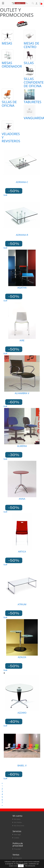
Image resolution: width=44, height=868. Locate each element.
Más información (30, 866)
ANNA (22, 499)
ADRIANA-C (22, 182)
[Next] (2, 805)
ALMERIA (22, 446)
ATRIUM (22, 604)
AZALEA (22, 657)
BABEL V (22, 765)
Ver (5, 195)
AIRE (22, 340)
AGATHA (22, 288)
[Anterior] (2, 783)
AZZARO (22, 713)
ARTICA (22, 552)
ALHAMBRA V (22, 393)
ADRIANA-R (22, 235)
